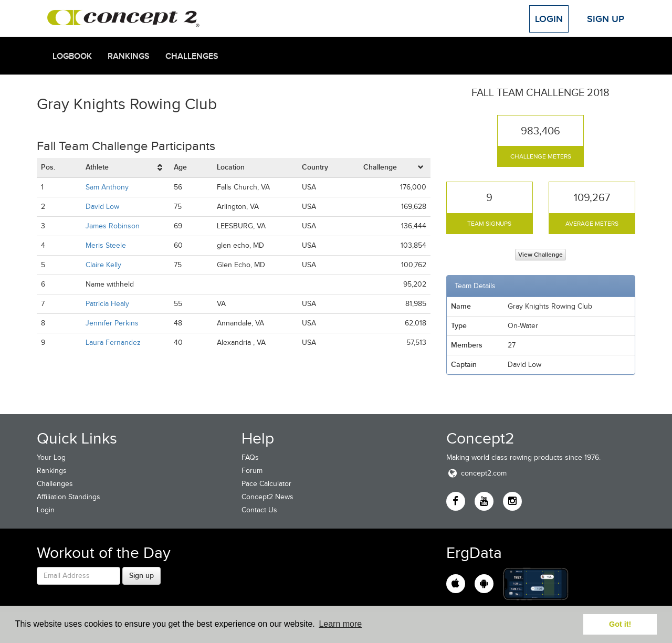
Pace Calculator (266, 484)
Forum (252, 471)
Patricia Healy (107, 304)
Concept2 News (267, 497)
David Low (102, 207)
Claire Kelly (103, 265)
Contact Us (259, 510)
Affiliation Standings (69, 497)
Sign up (141, 575)
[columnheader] (125, 168)
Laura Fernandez (113, 342)
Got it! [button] (620, 624)
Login (549, 19)
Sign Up (606, 19)
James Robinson (113, 226)
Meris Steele (106, 245)
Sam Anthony (107, 187)
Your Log (51, 457)
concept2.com (476, 473)
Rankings (129, 56)
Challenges (192, 56)
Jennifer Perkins (112, 323)
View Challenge (540, 255)
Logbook (72, 56)
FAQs (250, 457)
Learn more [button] (340, 624)
